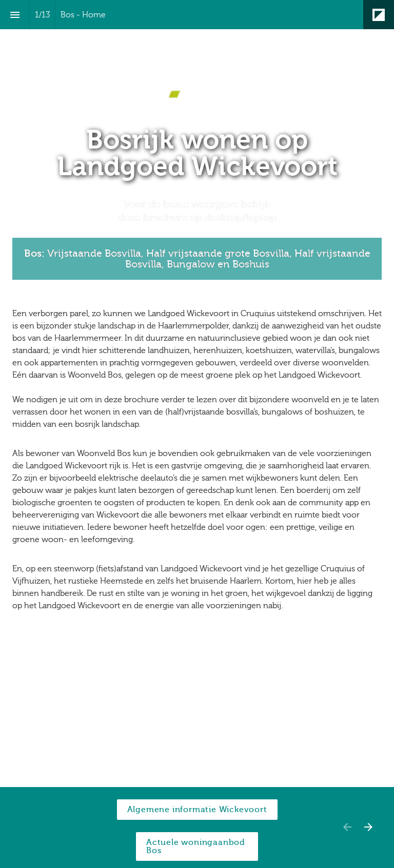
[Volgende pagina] (368, 827)
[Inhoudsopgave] (15, 15)
